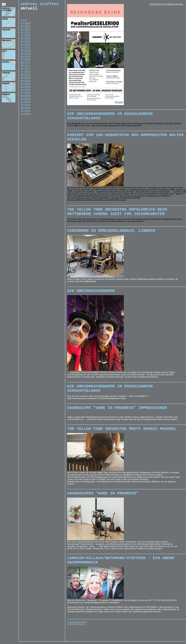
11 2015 (26, 92)
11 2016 (26, 74)
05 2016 (26, 80)
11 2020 (26, 37)
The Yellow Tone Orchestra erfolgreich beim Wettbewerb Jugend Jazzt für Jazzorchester (117, 216)
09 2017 (26, 65)
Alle (24, 22)
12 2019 (26, 49)
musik (5, 19)
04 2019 (26, 55)
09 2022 (26, 28)
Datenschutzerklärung (166, 4)
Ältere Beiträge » (77, 638)
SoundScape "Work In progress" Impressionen (117, 418)
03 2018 (26, 58)
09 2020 (26, 40)
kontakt (6, 84)
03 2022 (26, 31)
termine (6, 73)
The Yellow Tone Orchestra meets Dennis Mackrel (122, 440)
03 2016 (26, 86)
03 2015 (26, 101)
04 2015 (26, 98)
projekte (7, 41)
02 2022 (26, 34)
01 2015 (26, 104)
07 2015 (26, 95)
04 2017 (26, 71)
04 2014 (26, 110)
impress (6, 95)
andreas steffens (7, 10)
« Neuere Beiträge (77, 636)
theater (6, 30)
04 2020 (26, 46)
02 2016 (26, 89)
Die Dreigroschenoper (91, 298)
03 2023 (26, 25)
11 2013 (26, 116)
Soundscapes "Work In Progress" (103, 505)
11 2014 (26, 107)
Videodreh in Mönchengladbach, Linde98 (111, 237)
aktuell (6, 62)
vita (4, 52)
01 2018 (26, 62)
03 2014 (26, 113)
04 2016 (26, 83)
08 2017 (26, 68)
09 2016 (26, 77)
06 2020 (26, 43)
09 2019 (26, 52)
